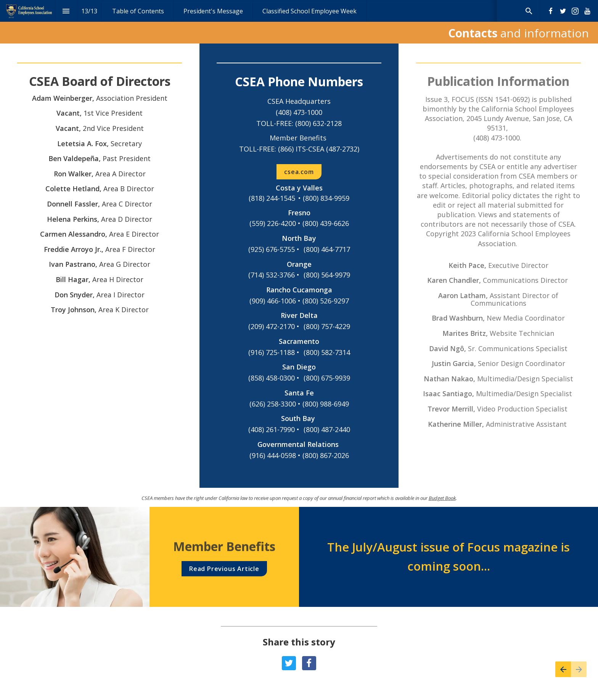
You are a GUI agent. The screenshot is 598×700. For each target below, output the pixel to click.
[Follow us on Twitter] (563, 11)
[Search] (529, 11)
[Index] (66, 11)
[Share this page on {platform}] (289, 663)
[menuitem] (138, 11)
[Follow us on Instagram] (575, 11)
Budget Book (442, 503)
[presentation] (299, 22)
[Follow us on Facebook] (551, 11)
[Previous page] (563, 669)
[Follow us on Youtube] (587, 11)
